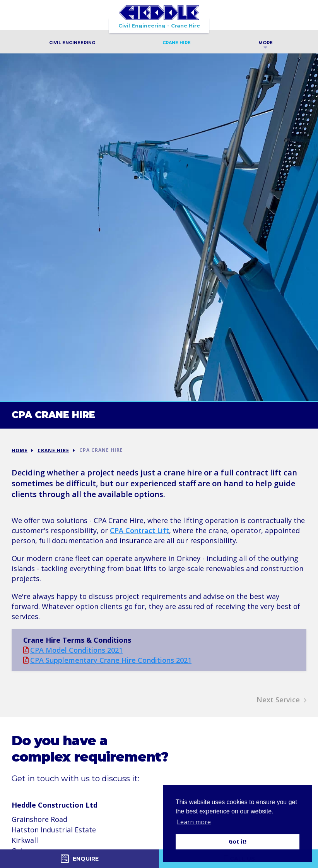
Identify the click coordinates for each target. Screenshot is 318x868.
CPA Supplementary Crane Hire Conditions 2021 (107, 660)
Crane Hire (177, 43)
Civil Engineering (72, 43)
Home (20, 450)
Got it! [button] (238, 841)
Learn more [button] (194, 822)
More (266, 44)
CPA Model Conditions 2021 (73, 650)
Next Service (281, 700)
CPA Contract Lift (139, 530)
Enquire (80, 859)
